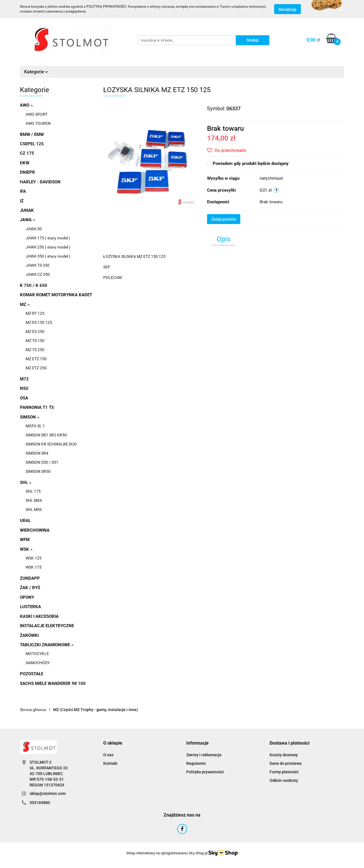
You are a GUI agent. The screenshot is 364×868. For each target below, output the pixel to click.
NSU (24, 388)
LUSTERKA (30, 607)
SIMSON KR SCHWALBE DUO (51, 444)
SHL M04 (34, 500)
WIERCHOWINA (35, 530)
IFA (23, 191)
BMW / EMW (32, 134)
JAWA (27, 220)
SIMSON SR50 (38, 471)
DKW (25, 163)
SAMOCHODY (38, 663)
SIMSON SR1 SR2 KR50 (46, 435)
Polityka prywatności (205, 772)
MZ (25, 304)
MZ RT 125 (35, 313)
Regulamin (196, 763)
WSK (26, 549)
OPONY (27, 597)
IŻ (22, 201)
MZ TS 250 (35, 350)
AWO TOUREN (38, 123)
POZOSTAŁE (32, 674)
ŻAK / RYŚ (30, 588)
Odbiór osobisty (284, 780)
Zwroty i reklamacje (204, 755)
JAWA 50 (34, 229)
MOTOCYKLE (37, 654)
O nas (108, 755)
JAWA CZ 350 (38, 274)
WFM (25, 540)
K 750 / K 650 (34, 285)
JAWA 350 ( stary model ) (48, 256)
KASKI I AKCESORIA (39, 616)
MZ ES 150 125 (39, 322)
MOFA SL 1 (35, 426)
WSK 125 (34, 558)
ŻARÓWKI (29, 635)
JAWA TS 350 (38, 265)
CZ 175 (27, 153)
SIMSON (30, 417)
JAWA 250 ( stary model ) (48, 247)
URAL (25, 521)
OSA (24, 398)
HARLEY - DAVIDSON (40, 182)
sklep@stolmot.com (48, 794)
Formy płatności (284, 772)
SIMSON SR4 (37, 453)
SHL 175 (33, 491)
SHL (26, 482)
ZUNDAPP (30, 578)
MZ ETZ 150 (36, 359)
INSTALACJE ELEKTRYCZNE (47, 626)
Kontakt (110, 763)
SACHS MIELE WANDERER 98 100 (53, 683)
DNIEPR (27, 172)
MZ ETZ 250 (36, 368)
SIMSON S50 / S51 (42, 462)
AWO (26, 105)
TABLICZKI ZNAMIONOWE (47, 645)
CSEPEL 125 (32, 144)
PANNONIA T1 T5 (37, 407)
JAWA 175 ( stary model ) (48, 238)
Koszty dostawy (284, 755)
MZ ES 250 (35, 332)
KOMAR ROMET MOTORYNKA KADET (56, 295)
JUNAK (27, 210)
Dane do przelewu (286, 763)
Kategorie (36, 72)
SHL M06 (34, 509)
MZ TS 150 (35, 341)
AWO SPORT (37, 114)
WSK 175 (34, 567)
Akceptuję (288, 9)
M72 (24, 379)
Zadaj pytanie (224, 219)
